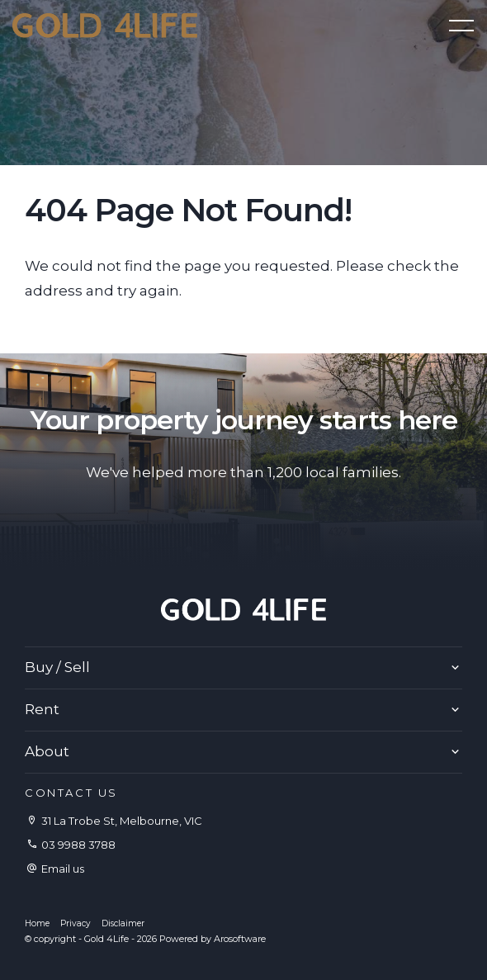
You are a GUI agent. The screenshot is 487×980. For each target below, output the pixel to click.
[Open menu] (461, 26)
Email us (63, 869)
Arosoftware (240, 939)
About (47, 751)
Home (37, 923)
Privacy (76, 923)
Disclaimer (123, 923)
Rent (42, 709)
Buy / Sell (57, 667)
